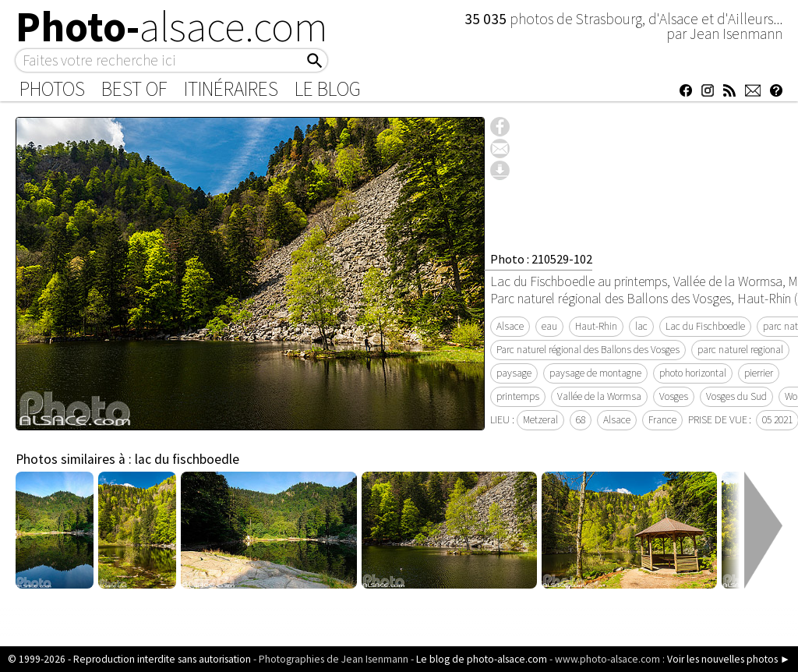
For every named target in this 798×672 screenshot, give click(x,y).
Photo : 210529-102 (541, 259)
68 (581, 420)
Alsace (510, 326)
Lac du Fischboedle (705, 326)
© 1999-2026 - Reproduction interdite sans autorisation (129, 659)
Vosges (674, 396)
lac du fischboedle (187, 459)
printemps (518, 396)
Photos (52, 89)
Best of (134, 89)
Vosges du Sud (736, 396)
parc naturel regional (740, 350)
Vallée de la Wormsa (599, 396)
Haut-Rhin (596, 326)
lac (641, 326)
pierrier (759, 373)
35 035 (487, 19)
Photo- (172, 27)
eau (549, 326)
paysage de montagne (595, 373)
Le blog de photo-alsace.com (482, 659)
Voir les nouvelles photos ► (729, 659)
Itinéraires (231, 89)
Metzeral (540, 420)
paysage (514, 373)
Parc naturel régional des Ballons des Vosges (588, 350)
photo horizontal (693, 373)
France (662, 420)
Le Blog (328, 89)
